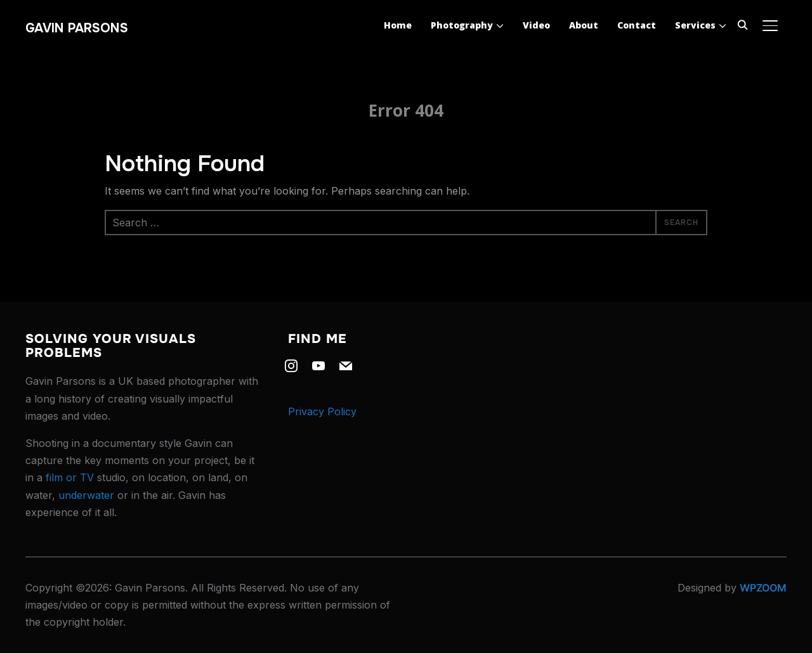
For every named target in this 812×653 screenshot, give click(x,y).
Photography (462, 25)
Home (398, 25)
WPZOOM (763, 588)
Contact (637, 25)
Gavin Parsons (77, 28)
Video (536, 25)
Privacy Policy (322, 411)
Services (695, 25)
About (584, 25)
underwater (86, 495)
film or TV (70, 477)
